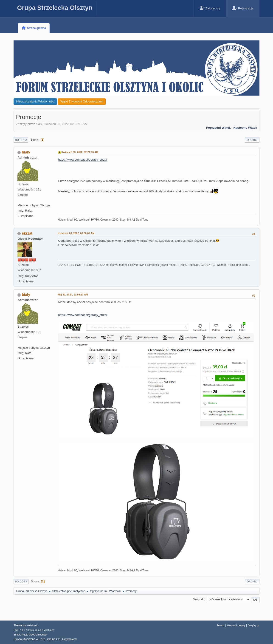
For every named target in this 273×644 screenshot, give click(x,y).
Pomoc (220, 625)
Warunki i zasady (236, 625)
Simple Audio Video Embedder (30, 635)
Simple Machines (45, 630)
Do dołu (21, 140)
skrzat (27, 233)
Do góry (21, 582)
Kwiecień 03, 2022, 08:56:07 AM (76, 233)
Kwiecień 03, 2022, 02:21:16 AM (80, 152)
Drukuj (252, 140)
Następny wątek (245, 128)
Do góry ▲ (253, 625)
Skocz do (198, 599)
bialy (26, 152)
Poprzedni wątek (218, 128)
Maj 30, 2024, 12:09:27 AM (73, 295)
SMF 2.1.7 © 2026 (24, 630)
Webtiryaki (32, 625)
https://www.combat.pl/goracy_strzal (83, 160)
